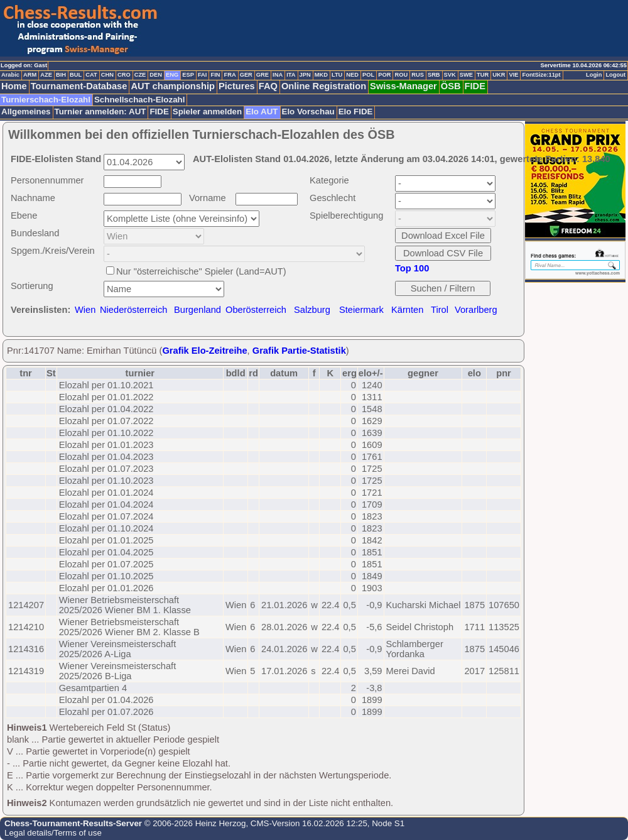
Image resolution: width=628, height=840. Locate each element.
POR (384, 75)
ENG (172, 75)
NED (352, 75)
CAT (91, 75)
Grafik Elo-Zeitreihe (204, 351)
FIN (215, 75)
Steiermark (361, 310)
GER (246, 75)
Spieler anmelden (207, 112)
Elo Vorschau (308, 112)
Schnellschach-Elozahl (139, 100)
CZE (140, 75)
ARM (30, 75)
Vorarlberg (476, 310)
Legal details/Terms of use (53, 833)
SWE (466, 75)
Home (14, 86)
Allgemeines (26, 112)
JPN (305, 75)
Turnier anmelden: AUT (100, 112)
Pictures (237, 86)
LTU (337, 75)
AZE (46, 75)
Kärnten (407, 310)
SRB (434, 75)
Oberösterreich (256, 310)
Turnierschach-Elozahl (46, 100)
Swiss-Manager (403, 86)
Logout (615, 75)
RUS (418, 75)
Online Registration (324, 86)
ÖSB (451, 86)
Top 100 (412, 268)
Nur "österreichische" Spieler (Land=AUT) (201, 271)
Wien (85, 310)
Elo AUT (262, 112)
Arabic (10, 75)
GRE (263, 75)
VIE (513, 75)
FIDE (475, 86)
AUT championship (173, 86)
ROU (401, 75)
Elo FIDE (356, 112)
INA (278, 75)
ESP (188, 75)
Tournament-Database (79, 86)
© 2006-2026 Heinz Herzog (194, 823)
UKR (499, 75)
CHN (107, 75)
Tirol (440, 310)
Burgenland (198, 310)
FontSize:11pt (541, 75)
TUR (483, 75)
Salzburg (312, 310)
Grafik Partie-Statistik (299, 351)
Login (594, 75)
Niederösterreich (134, 310)
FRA (230, 75)
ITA (291, 75)
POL (368, 75)
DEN (156, 75)
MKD (321, 75)
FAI (203, 75)
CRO (124, 75)
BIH (61, 75)
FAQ (268, 86)
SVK (450, 75)
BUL (76, 75)
